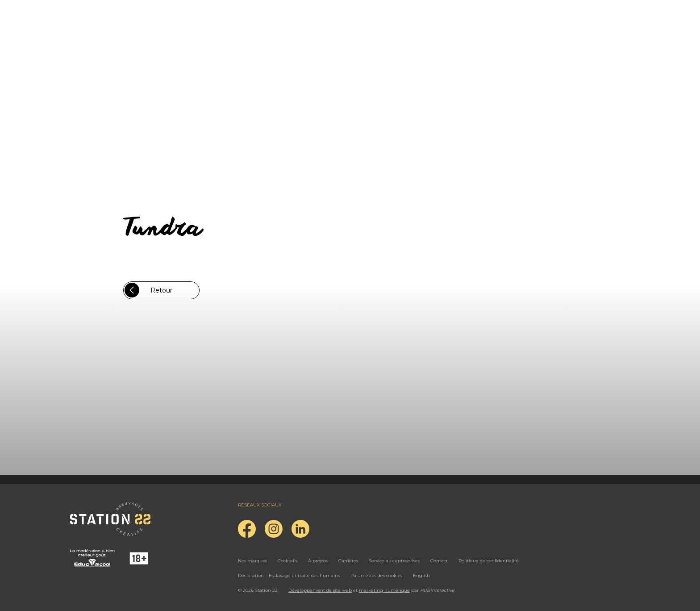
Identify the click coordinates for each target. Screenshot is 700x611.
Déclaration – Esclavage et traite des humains (289, 575)
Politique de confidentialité (489, 561)
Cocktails (287, 561)
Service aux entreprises (394, 561)
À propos (318, 561)
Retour (148, 290)
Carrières (348, 561)
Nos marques (252, 561)
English (421, 575)
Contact (439, 561)
